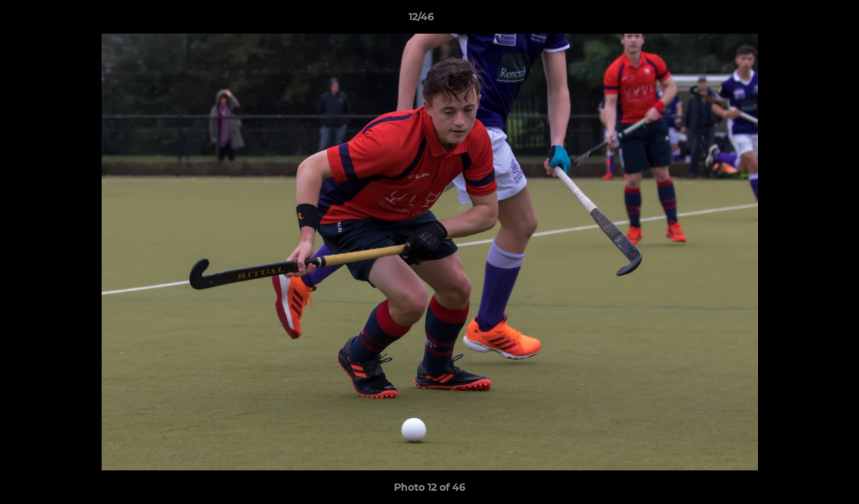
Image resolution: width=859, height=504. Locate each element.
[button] (800, 20)
